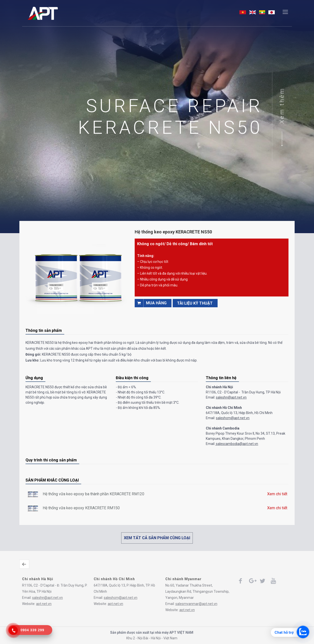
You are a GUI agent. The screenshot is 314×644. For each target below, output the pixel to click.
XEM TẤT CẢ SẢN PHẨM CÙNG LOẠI (157, 538)
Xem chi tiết (277, 494)
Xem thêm (282, 106)
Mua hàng (151, 303)
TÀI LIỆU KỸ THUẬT (195, 303)
